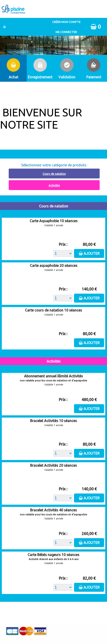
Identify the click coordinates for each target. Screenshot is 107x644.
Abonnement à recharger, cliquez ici (56, 152)
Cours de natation (54, 174)
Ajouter (92, 253)
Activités (54, 185)
